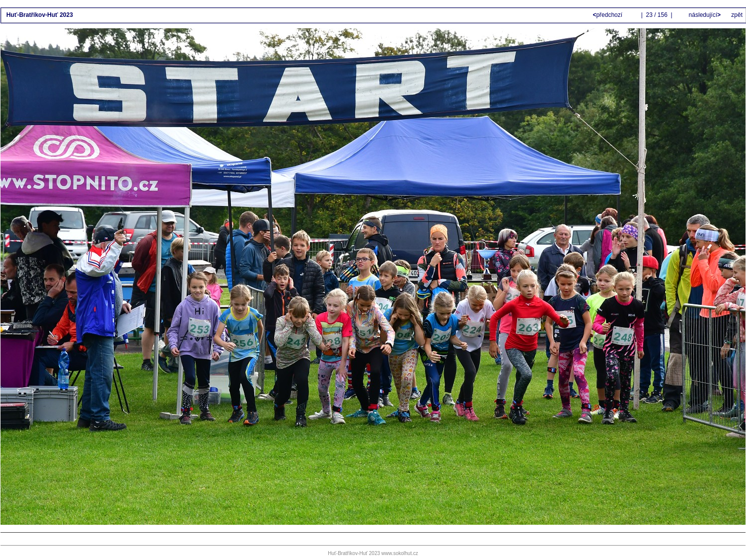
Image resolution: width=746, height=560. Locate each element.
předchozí (608, 15)
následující (704, 15)
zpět (737, 15)
